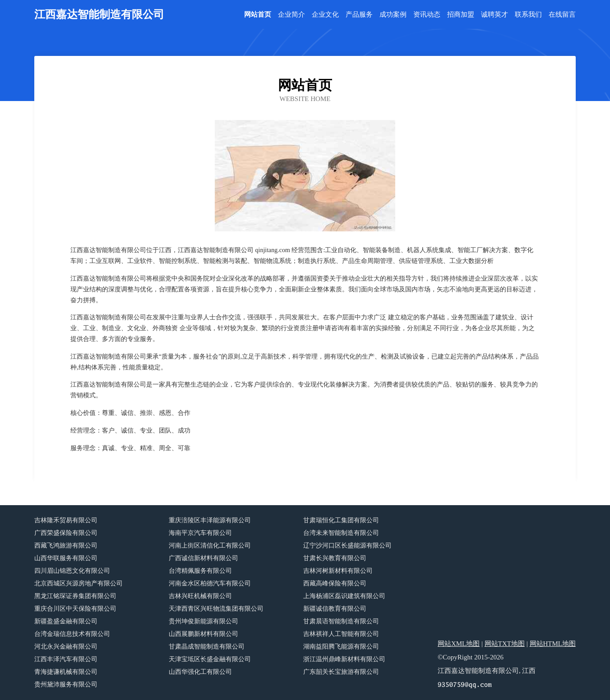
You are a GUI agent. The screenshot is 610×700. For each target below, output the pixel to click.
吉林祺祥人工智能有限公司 (341, 634)
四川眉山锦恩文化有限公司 (72, 571)
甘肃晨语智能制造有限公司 (341, 621)
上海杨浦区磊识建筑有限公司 (344, 596)
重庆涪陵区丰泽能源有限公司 (210, 520)
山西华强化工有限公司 (200, 672)
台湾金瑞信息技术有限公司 (72, 634)
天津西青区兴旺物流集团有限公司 (216, 609)
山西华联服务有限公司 (66, 558)
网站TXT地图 (505, 644)
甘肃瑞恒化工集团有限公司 (341, 520)
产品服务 (359, 15)
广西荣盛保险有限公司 (66, 533)
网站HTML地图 (553, 644)
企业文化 (325, 15)
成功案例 (393, 15)
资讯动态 (427, 15)
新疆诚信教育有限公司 (335, 609)
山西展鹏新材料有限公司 (203, 634)
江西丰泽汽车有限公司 (66, 659)
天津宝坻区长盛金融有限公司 (210, 659)
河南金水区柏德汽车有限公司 (210, 583)
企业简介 (291, 15)
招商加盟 (461, 15)
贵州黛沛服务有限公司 (66, 684)
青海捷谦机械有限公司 (66, 672)
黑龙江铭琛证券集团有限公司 (75, 596)
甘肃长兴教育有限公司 (335, 558)
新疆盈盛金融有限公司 (66, 621)
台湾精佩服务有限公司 (200, 571)
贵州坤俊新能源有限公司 (203, 621)
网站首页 (258, 15)
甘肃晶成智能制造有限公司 (207, 647)
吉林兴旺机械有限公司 (200, 596)
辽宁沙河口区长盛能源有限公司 (347, 546)
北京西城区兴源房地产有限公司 (79, 583)
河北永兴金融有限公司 (66, 647)
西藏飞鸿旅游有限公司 (66, 546)
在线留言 (562, 15)
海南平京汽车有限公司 (200, 533)
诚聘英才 (494, 15)
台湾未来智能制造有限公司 (341, 533)
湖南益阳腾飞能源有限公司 (341, 647)
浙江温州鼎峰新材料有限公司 (344, 659)
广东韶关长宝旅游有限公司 (341, 672)
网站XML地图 (459, 644)
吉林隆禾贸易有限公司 (66, 520)
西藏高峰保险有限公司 (335, 583)
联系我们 (528, 15)
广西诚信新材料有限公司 (203, 558)
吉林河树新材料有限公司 (338, 571)
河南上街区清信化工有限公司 (210, 546)
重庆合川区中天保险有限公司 (75, 609)
